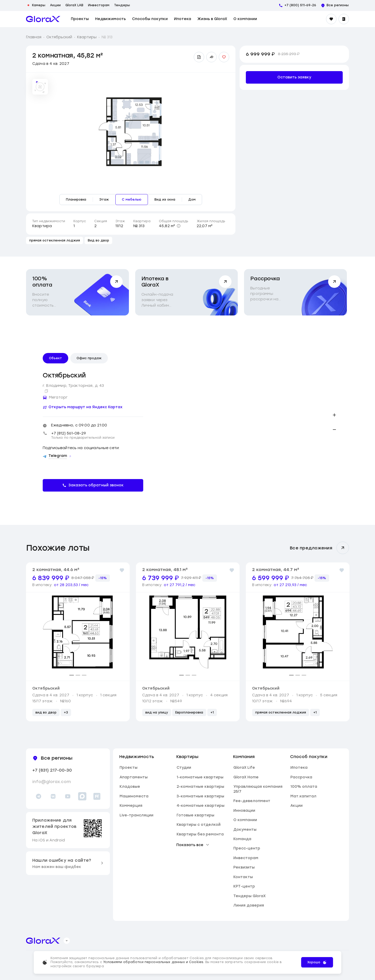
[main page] (43, 19)
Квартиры (87, 37)
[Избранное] (331, 19)
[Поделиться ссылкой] (211, 57)
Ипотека (183, 19)
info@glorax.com (52, 782)
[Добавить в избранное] (224, 57)
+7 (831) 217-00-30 (52, 770)
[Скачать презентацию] (199, 57)
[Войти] (344, 19)
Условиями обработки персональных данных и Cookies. (154, 962)
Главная (34, 37)
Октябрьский (59, 37)
